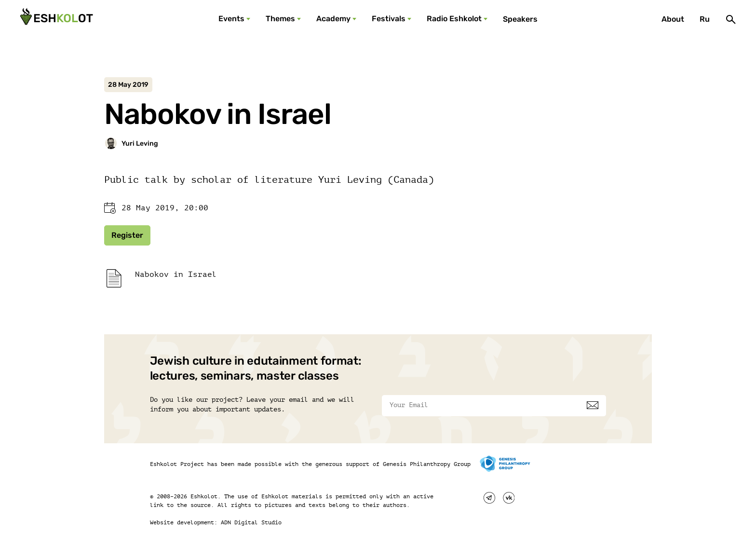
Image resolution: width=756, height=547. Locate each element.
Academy (333, 19)
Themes (280, 19)
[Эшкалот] (55, 19)
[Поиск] (731, 19)
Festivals (389, 19)
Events (231, 19)
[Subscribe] (593, 405)
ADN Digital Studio (251, 522)
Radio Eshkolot (454, 19)
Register (127, 235)
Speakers (520, 19)
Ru (705, 19)
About (673, 19)
